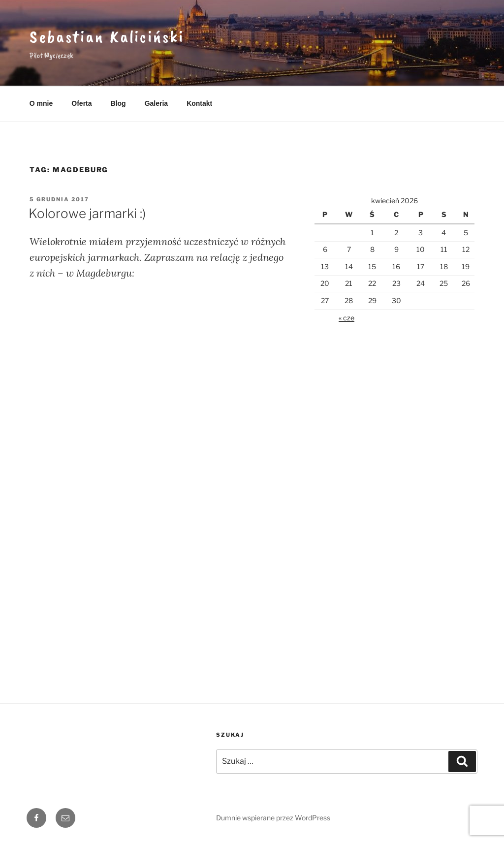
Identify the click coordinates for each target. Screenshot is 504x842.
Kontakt (199, 103)
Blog (118, 103)
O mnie (41, 103)
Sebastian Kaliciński (107, 36)
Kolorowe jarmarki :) (87, 213)
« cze (346, 318)
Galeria (156, 103)
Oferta (81, 103)
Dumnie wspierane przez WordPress (273, 818)
